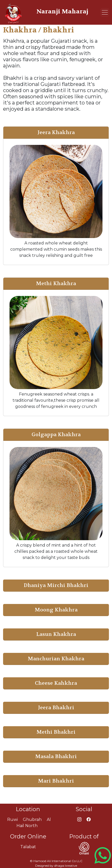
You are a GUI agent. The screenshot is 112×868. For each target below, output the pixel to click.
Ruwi (12, 819)
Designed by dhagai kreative (56, 866)
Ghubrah (32, 819)
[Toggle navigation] (105, 12)
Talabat (28, 847)
